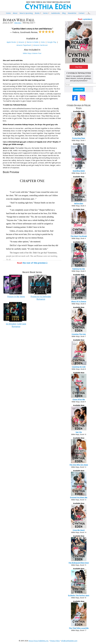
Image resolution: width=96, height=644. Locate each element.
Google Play (52, 42)
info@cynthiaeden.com (69, 641)
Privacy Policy (55, 641)
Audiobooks (56, 13)
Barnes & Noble (33, 42)
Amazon (21, 42)
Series (45, 13)
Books (37, 13)
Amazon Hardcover (41, 45)
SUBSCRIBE (79, 90)
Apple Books (11, 42)
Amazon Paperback (24, 45)
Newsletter (72, 13)
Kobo (43, 42)
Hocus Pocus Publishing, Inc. (39, 641)
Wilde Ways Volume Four (32, 53)
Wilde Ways (18, 23)
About (15, 13)
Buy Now (79, 67)
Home (8, 13)
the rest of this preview (31, 263)
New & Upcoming (26, 13)
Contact (82, 13)
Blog (64, 13)
